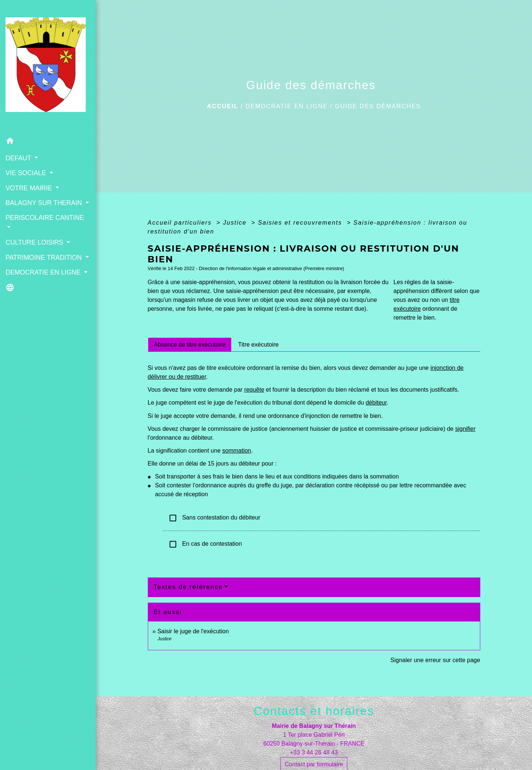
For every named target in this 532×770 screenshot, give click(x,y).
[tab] (190, 344)
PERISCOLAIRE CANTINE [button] (45, 218)
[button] (48, 142)
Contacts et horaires (314, 711)
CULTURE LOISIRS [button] (35, 242)
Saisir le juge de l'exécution (193, 631)
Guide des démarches (378, 106)
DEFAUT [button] (19, 158)
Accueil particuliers (181, 223)
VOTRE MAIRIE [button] (30, 188)
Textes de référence (188, 587)
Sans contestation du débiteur (214, 518)
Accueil (223, 106)
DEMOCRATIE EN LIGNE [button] (44, 272)
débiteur (376, 403)
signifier (465, 429)
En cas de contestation (205, 544)
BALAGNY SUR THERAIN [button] (45, 203)
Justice (236, 223)
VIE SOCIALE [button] (27, 173)
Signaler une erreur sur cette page (435, 660)
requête (254, 390)
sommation (237, 451)
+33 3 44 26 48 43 (314, 752)
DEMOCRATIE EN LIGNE (287, 106)
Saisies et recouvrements (301, 223)
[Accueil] (48, 67)
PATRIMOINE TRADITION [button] (45, 258)
